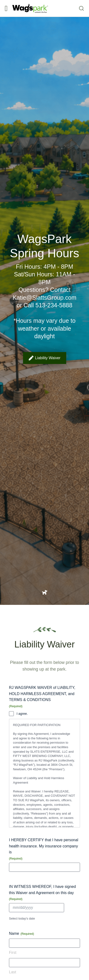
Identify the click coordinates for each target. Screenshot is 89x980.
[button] (6, 8)
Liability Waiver (45, 358)
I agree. (22, 714)
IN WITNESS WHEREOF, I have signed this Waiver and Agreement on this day (42, 893)
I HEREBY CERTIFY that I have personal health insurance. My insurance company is (44, 849)
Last (13, 972)
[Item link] (45, 592)
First (13, 953)
